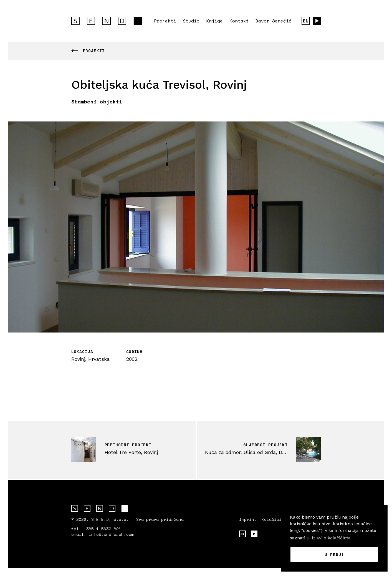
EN (306, 21)
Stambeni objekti (97, 102)
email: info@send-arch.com (103, 534)
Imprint (248, 519)
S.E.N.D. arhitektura (107, 21)
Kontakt (239, 21)
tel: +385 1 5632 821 (96, 529)
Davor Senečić (274, 21)
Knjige (214, 21)
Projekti (165, 21)
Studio (191, 21)
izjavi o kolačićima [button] (331, 538)
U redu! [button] (334, 555)
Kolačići (272, 519)
